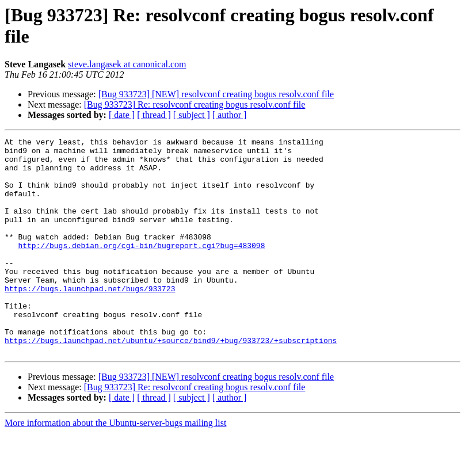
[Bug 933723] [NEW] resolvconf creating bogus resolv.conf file (216, 94)
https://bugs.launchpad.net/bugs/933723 (90, 319)
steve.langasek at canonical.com (127, 64)
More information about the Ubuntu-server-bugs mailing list (115, 466)
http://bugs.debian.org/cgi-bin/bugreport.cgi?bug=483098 (141, 268)
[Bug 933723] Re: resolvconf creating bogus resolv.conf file (195, 104)
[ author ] (230, 115)
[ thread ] (154, 115)
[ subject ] (192, 115)
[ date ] (122, 115)
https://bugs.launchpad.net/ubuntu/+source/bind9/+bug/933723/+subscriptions (171, 382)
